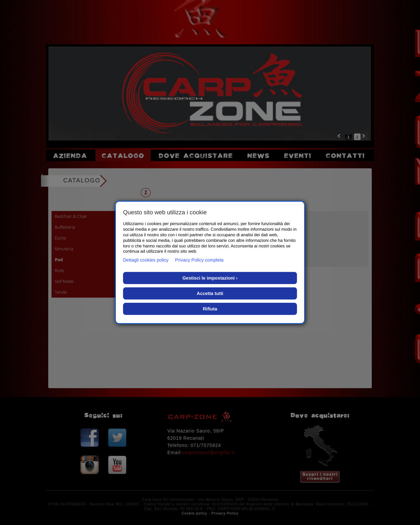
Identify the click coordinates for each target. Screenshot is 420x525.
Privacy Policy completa (199, 260)
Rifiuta (210, 309)
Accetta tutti (210, 293)
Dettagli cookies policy (146, 260)
